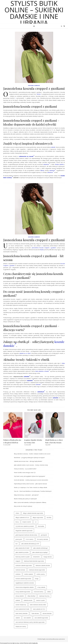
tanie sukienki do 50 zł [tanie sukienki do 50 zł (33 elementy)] (39, 609)
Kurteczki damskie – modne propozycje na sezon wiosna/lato (31, 480)
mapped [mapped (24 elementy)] (18, 561)
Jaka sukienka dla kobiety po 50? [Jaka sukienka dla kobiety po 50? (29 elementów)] (30, 544)
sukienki (53, 147)
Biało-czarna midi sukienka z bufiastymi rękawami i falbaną (30, 502)
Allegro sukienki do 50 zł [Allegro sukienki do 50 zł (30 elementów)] (22, 517)
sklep (63, 363)
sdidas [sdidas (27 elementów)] (49, 592)
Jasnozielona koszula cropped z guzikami (44, 248)
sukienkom (47, 164)
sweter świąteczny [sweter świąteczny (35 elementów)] (21, 605)
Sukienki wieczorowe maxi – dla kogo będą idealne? (28, 461)
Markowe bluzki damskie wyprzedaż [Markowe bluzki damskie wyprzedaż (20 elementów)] (34, 561)
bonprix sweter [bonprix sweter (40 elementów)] (27, 522)
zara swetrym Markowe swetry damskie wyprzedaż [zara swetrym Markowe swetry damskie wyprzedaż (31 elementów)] (30, 622)
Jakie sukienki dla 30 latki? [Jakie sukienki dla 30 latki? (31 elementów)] (23, 548)
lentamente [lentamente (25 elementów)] (36, 557)
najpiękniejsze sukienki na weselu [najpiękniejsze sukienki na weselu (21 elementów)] (25, 583)
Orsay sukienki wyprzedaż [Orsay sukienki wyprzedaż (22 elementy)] (23, 592)
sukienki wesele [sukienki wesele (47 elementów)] (28, 600)
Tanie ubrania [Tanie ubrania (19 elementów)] (35, 613)
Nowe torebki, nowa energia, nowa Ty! (25, 472)
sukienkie (27, 376)
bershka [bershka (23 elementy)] (49, 517)
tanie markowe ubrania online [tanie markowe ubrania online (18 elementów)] (38, 605)
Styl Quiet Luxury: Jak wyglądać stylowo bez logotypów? (30, 476)
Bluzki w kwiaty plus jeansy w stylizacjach (25, 499)
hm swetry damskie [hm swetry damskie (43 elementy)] (43, 539)
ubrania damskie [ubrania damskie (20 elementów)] (47, 613)
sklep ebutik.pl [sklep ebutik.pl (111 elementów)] (31, 596)
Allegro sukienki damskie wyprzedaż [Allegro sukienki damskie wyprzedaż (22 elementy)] (33, 513)
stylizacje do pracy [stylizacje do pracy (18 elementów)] (44, 596)
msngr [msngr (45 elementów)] (37, 579)
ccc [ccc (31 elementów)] (36, 522)
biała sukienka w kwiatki (42, 371)
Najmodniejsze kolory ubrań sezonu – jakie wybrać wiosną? (30, 484)
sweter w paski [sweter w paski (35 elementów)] (40, 600)
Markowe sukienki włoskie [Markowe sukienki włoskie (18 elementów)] (43, 565)
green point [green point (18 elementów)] (19, 539)
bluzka (42, 250)
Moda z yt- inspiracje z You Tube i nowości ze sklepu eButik (31, 487)
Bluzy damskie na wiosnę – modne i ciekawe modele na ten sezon (32, 454)
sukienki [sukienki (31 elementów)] (18, 600)
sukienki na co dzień (25, 353)
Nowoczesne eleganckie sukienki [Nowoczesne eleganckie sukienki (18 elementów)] (25, 587)
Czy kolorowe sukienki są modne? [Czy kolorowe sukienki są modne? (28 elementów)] (25, 526)
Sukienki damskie (34, 86)
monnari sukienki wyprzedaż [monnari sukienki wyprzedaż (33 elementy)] (23, 579)
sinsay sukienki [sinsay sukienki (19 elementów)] (20, 596)
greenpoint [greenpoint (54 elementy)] (44, 535)
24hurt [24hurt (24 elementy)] (17, 513)
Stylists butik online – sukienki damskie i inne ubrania (34, 13)
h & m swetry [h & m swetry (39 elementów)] (30, 539)
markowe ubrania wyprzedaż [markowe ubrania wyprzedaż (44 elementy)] (37, 570)
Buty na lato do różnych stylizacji (23, 506)
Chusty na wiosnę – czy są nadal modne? (25, 469)
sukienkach (41, 392)
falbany (42, 170)
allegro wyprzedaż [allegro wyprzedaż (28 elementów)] (38, 517)
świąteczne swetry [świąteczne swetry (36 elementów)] (21, 626)
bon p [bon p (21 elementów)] (17, 522)
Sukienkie (30, 380)
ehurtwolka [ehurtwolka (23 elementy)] (41, 526)
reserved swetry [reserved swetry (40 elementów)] (39, 592)
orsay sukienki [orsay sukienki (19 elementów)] (41, 587)
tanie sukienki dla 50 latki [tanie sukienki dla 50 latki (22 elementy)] (22, 609)
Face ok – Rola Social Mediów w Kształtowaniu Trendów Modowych (33, 491)
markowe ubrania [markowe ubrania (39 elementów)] (20, 570)
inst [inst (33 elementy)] (17, 544)
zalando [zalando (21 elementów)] (18, 618)
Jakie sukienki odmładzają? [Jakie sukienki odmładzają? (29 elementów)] (41, 548)
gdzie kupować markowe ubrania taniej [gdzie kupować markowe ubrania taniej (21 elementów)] (26, 535)
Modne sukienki (59, 164)
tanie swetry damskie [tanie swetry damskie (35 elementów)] (22, 613)
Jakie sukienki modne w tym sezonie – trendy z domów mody (31, 465)
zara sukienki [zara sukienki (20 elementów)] (27, 618)
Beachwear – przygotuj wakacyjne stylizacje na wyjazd (29, 458)
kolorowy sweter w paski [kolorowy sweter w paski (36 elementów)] (23, 557)
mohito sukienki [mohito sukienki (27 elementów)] (29, 574)
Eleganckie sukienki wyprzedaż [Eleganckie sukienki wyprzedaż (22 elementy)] (24, 531)
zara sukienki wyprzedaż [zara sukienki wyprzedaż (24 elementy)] (41, 618)
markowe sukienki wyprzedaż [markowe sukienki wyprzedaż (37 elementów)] (24, 565)
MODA (39, 94)
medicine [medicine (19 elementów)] (18, 574)
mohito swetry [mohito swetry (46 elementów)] (41, 574)
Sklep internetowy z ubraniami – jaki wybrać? (26, 495)
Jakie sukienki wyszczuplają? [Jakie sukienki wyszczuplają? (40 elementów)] (40, 552)
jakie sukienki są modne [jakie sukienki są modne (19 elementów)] (22, 552)
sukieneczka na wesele (27, 156)
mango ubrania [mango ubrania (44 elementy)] (48, 557)
